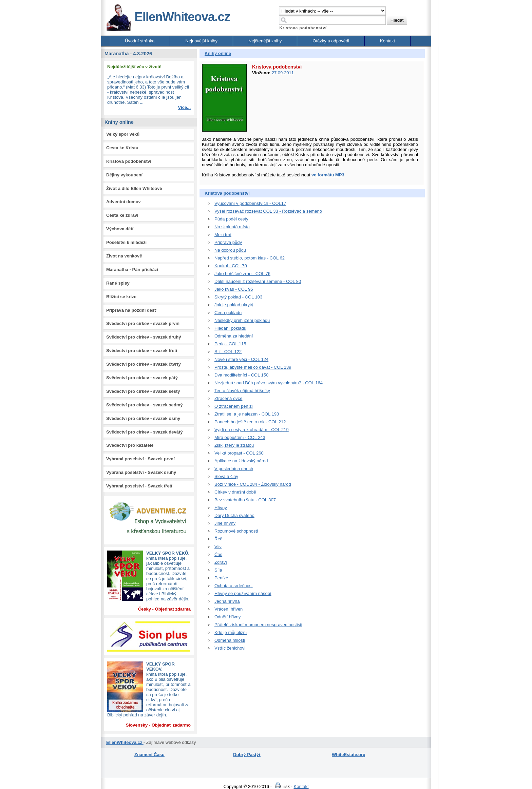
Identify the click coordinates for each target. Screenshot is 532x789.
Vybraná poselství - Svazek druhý (141, 472)
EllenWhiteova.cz (168, 17)
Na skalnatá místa (232, 227)
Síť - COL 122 (228, 352)
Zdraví (221, 562)
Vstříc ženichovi (230, 648)
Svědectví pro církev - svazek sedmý (144, 405)
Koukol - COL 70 (231, 266)
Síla (218, 570)
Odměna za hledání (234, 336)
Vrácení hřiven (229, 609)
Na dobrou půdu (230, 250)
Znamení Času (149, 755)
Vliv (218, 547)
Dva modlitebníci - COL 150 (241, 375)
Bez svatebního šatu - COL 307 (245, 500)
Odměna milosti (230, 640)
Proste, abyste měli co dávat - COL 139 (253, 367)
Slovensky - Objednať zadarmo (158, 725)
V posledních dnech (234, 469)
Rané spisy (118, 283)
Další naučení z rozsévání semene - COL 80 (258, 281)
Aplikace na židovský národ (241, 461)
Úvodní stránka (140, 41)
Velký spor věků (123, 134)
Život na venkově (124, 256)
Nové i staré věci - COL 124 (241, 359)
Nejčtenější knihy (265, 41)
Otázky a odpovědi (331, 41)
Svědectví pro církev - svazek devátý (144, 432)
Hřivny (221, 508)
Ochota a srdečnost (234, 586)
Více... (184, 107)
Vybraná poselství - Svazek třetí (139, 486)
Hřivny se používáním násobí (243, 593)
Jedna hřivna (227, 601)
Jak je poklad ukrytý (234, 305)
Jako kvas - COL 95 (234, 289)
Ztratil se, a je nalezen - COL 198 (247, 414)
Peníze (221, 578)
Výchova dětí (120, 229)
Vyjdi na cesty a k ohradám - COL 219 (252, 430)
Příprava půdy (228, 242)
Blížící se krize (121, 297)
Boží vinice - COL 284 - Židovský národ (253, 484)
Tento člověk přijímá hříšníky (242, 391)
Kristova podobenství (129, 161)
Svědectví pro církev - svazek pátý (142, 378)
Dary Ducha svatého (234, 515)
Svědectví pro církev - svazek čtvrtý (144, 364)
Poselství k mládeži (126, 242)
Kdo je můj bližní (231, 632)
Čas (218, 554)
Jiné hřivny (225, 523)
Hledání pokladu (230, 328)
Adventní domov (123, 202)
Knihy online (218, 53)
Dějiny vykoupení (124, 175)
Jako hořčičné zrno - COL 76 (242, 274)
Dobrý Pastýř (247, 755)
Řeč (218, 539)
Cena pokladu (228, 313)
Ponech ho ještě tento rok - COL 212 (250, 422)
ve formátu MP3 (328, 175)
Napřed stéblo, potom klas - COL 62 (250, 258)
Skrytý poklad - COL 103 (238, 297)
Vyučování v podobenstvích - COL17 (250, 203)
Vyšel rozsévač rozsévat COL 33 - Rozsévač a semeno (268, 211)
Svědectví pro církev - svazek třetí (142, 351)
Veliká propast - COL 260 (239, 453)
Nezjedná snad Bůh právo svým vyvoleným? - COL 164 (269, 383)
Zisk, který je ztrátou (234, 445)
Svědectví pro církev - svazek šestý (143, 391)
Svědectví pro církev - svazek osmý (143, 418)
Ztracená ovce (228, 398)
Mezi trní (223, 235)
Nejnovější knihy (201, 41)
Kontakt (387, 41)
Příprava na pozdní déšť (131, 310)
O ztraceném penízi (234, 406)
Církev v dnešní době (235, 492)
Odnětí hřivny (227, 617)
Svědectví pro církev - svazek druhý (144, 337)
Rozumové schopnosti (236, 531)
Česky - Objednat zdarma (164, 609)
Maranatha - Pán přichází (132, 270)
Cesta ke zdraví (122, 215)
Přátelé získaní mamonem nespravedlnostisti (258, 625)
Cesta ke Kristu (122, 148)
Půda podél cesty (231, 219)
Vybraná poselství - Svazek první (140, 459)
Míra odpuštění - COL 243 (240, 437)
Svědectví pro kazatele (130, 445)
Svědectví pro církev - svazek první (143, 323)
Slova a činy (226, 476)
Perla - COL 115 (230, 344)
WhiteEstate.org (349, 755)
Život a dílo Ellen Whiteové (134, 188)
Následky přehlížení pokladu (242, 320)
